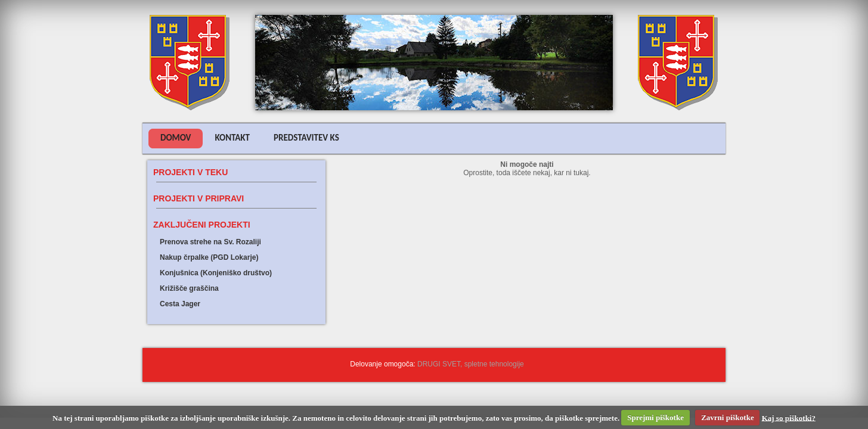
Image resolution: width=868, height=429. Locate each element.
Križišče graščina (189, 288)
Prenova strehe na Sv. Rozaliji (210, 242)
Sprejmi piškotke (655, 417)
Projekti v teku (190, 172)
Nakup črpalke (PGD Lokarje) (209, 257)
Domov (176, 138)
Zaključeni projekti (202, 225)
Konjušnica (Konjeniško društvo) (216, 273)
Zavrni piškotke (728, 417)
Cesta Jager (180, 304)
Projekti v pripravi (199, 198)
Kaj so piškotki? (789, 417)
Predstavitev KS (306, 138)
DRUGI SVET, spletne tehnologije (471, 364)
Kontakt (232, 138)
